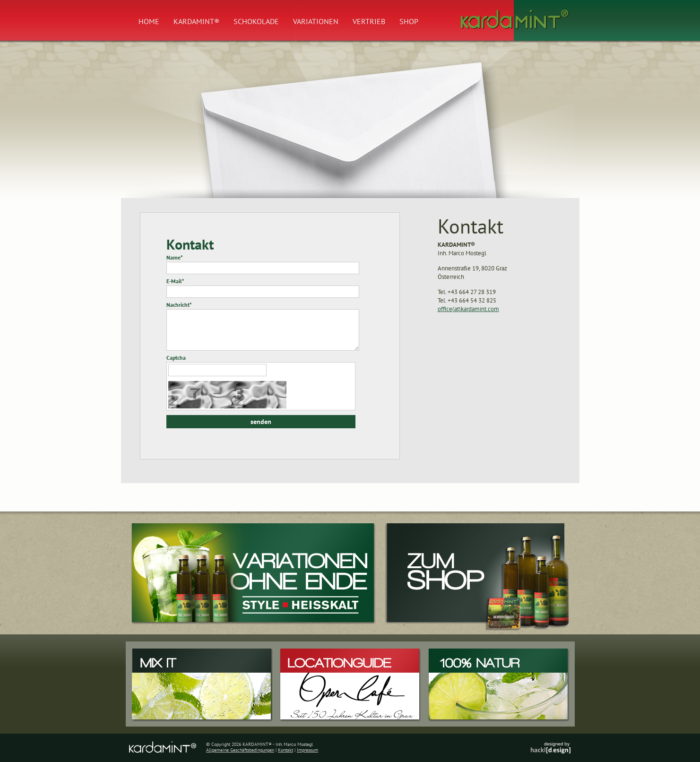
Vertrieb (369, 21)
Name (175, 257)
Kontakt (285, 750)
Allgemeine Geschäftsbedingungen (240, 750)
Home (149, 21)
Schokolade (256, 21)
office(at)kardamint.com (468, 309)
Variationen (316, 21)
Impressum (307, 750)
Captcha (176, 358)
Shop (409, 21)
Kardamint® (196, 21)
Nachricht (179, 305)
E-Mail (175, 281)
